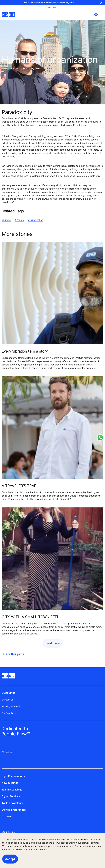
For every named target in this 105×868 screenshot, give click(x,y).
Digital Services (11, 796)
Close (101, 3)
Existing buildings (12, 790)
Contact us (7, 700)
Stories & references (14, 810)
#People (19, 220)
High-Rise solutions (13, 776)
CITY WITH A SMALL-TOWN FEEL (30, 617)
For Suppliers (9, 713)
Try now (70, 3)
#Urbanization (36, 220)
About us (7, 816)
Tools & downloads (13, 803)
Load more (53, 643)
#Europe (6, 220)
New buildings (10, 783)
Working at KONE (11, 706)
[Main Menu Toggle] (101, 15)
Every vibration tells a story (25, 351)
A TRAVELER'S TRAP (19, 486)
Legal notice (8, 832)
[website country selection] (96, 15)
